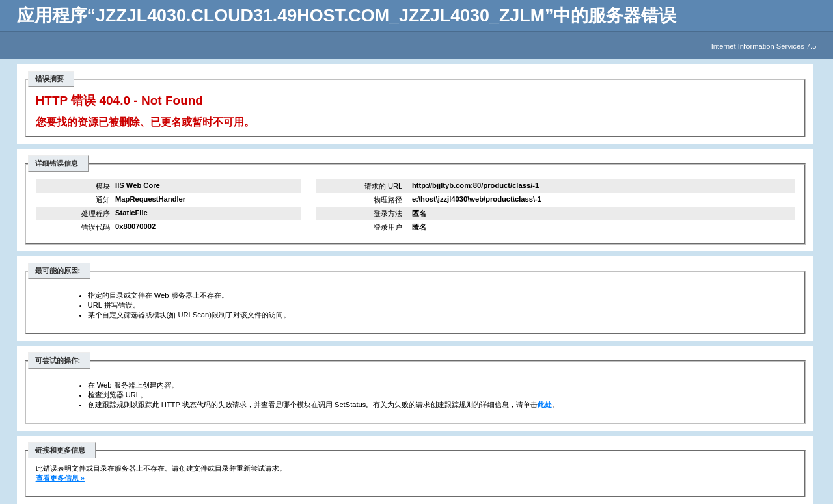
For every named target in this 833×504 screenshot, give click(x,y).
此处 (545, 405)
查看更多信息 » (60, 478)
